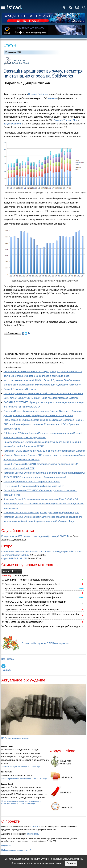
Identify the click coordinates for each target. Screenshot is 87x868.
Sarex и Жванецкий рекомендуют (15, 766)
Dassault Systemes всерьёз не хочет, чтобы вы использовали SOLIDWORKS (43, 394)
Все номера (8, 659)
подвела (53, 98)
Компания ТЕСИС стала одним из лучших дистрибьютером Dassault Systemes (45, 451)
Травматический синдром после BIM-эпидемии (29, 589)
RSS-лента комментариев (15, 738)
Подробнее (6, 846)
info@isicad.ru (33, 834)
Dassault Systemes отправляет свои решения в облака (32, 482)
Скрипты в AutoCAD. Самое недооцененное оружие (32, 610)
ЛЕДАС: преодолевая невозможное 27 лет (19, 779)
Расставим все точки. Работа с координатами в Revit (32, 584)
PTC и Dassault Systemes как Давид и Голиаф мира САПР (34, 486)
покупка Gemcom (13, 124)
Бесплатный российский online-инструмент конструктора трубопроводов (43, 626)
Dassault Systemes (38, 94)
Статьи (10, 45)
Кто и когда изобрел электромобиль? (24, 622)
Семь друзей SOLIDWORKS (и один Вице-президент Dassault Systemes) (41, 398)
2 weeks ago (30, 804)
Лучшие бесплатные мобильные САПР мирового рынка (34, 593)
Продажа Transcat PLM (65, 120)
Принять (71, 863)
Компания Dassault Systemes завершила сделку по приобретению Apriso (41, 512)
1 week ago (35, 766)
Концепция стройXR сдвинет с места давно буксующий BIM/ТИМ (35, 536)
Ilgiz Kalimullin (7, 772)
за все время (22, 575)
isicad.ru (35, 827)
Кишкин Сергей (7, 746)
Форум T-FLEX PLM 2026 (14, 558)
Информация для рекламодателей (16, 850)
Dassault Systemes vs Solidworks (20, 389)
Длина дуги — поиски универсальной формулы (30, 580)
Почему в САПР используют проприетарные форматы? (34, 597)
